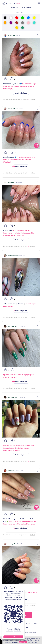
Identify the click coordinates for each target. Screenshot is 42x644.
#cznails (32, 445)
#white (21, 595)
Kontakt (25, 627)
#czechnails (7, 448)
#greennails (7, 375)
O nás (35, 623)
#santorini (32, 157)
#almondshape (22, 86)
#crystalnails (14, 595)
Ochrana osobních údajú (10, 623)
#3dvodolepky (8, 89)
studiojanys (11, 182)
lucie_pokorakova (13, 326)
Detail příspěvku (20, 93)
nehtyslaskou (11, 471)
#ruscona (18, 230)
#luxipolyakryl (26, 230)
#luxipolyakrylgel (28, 375)
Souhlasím (23, 642)
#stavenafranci (22, 524)
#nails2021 (13, 445)
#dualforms (13, 521)
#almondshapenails (10, 524)
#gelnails (6, 445)
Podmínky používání (25, 623)
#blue (24, 84)
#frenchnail (7, 162)
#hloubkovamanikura (11, 235)
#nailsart (14, 377)
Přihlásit (32, 100)
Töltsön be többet (21, 615)
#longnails (34, 304)
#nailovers (7, 377)
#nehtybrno (31, 524)
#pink (35, 84)
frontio (34, 632)
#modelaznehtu (28, 233)
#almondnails (8, 451)
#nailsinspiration (23, 445)
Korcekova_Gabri (13, 255)
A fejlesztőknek (16, 627)
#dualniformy (21, 521)
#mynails (31, 86)
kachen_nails (11, 35)
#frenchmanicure (14, 592)
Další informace (32, 642)
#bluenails (30, 84)
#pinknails (7, 86)
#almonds (16, 451)
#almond (14, 86)
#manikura (22, 235)
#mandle (34, 592)
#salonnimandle (26, 160)
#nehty (20, 233)
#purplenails (16, 448)
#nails (16, 233)
